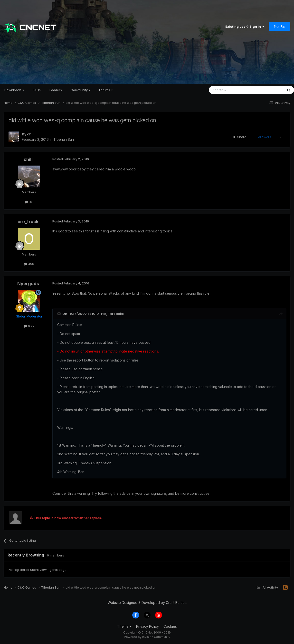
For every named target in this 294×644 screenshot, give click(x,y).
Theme (124, 626)
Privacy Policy (147, 626)
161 (29, 202)
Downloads (14, 90)
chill (31, 134)
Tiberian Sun (64, 139)
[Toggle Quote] (59, 314)
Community (81, 90)
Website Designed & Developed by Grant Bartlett (147, 603)
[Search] (234, 90)
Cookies (170, 626)
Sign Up (280, 26)
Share (239, 137)
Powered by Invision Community (147, 637)
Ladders (56, 90)
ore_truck (28, 222)
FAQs (37, 90)
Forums (106, 90)
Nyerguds (28, 284)
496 (29, 264)
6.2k (29, 326)
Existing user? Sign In (245, 26)
